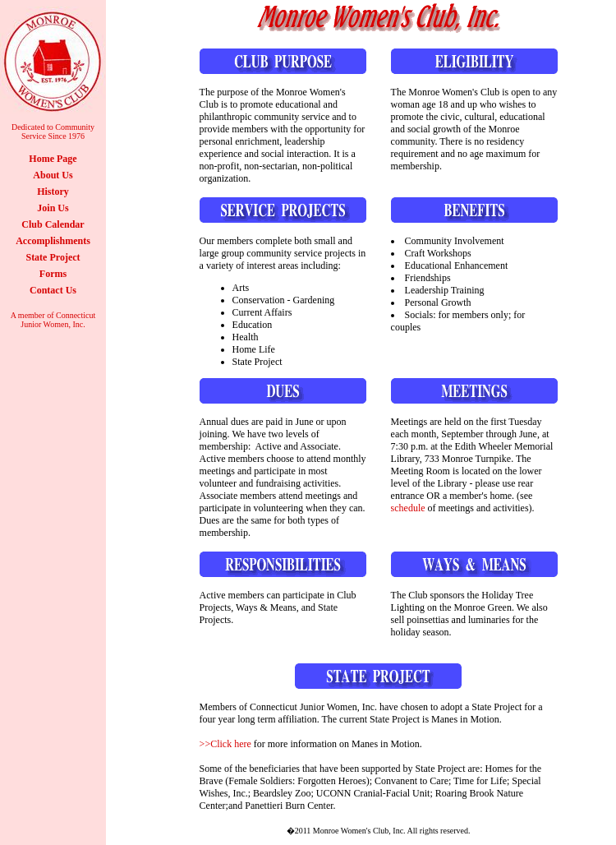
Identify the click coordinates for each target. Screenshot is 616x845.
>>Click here (225, 744)
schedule (408, 508)
